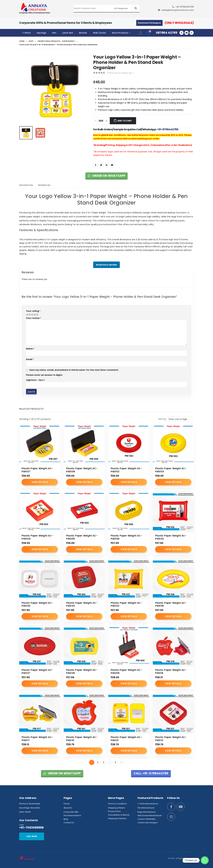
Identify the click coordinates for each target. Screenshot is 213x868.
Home (67, 804)
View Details (40, 482)
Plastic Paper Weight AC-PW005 (82, 537)
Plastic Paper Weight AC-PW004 (37, 537)
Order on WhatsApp (107, 176)
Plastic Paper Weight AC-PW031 (171, 739)
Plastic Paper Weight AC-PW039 (82, 671)
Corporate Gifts (71, 812)
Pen (54, 33)
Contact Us (69, 823)
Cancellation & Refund (119, 815)
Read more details (106, 265)
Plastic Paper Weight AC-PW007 (37, 470)
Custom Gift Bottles (147, 819)
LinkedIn (107, 165)
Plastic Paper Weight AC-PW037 (37, 671)
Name (30, 349)
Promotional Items (72, 815)
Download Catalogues (149, 23)
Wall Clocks (100, 33)
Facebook (96, 165)
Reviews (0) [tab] (44, 185)
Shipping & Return (116, 808)
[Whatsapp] (205, 860)
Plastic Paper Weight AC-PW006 (126, 537)
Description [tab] (26, 185)
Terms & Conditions (117, 804)
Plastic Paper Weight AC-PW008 (82, 470)
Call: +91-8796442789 (151, 773)
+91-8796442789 (185, 7)
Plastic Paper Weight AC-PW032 (171, 537)
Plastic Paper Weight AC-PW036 (171, 604)
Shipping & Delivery (117, 818)
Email (112, 165)
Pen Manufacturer (146, 808)
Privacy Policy (114, 811)
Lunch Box (68, 33)
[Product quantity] (101, 121)
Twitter (101, 165)
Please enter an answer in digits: (44, 375)
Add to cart (125, 121)
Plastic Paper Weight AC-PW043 (82, 604)
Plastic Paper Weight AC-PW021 (126, 739)
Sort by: (162, 419)
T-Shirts (26, 33)
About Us (68, 808)
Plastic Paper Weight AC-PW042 (37, 604)
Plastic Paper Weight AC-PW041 (82, 739)
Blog (66, 819)
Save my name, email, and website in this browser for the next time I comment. (74, 370)
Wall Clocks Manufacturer (150, 815)
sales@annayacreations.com (178, 10)
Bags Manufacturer (147, 812)
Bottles (83, 33)
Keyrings (41, 33)
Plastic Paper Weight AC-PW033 (126, 604)
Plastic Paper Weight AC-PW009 (126, 671)
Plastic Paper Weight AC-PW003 (171, 470)
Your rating (33, 311)
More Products (120, 33)
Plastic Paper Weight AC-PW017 (37, 739)
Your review (34, 318)
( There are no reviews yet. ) (120, 73)
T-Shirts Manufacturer (148, 804)
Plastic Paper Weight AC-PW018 (171, 671)
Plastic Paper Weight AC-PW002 (126, 470)
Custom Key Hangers (148, 823)
